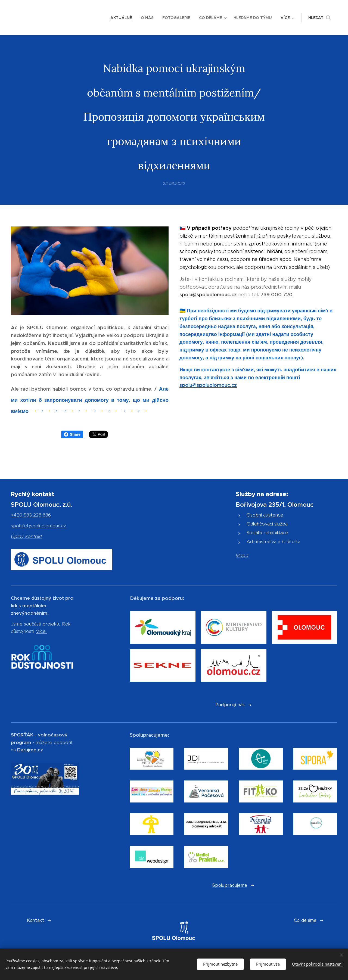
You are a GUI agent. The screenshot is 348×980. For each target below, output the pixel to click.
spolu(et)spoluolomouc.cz (38, 526)
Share (72, 434)
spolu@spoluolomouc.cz (208, 295)
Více (41, 631)
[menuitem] (123, 18)
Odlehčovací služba (267, 524)
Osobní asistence (265, 515)
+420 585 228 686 (31, 515)
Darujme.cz (30, 750)
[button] (319, 18)
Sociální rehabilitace (267, 533)
